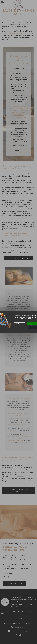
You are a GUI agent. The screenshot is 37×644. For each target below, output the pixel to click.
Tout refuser (19, 324)
